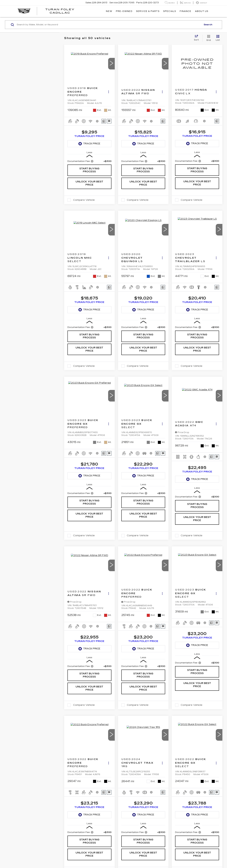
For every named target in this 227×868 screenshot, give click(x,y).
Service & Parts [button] (148, 11)
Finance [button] (185, 11)
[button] (111, 64)
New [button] (109, 11)
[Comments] (104, 121)
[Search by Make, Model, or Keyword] (109, 25)
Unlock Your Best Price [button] (89, 183)
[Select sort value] (197, 38)
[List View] (218, 38)
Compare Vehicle (84, 200)
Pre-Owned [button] (124, 11)
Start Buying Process (89, 170)
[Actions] (109, 92)
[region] (89, 161)
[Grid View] (208, 38)
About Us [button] (202, 11)
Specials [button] (170, 11)
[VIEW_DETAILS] (197, 64)
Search (208, 25)
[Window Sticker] (109, 121)
